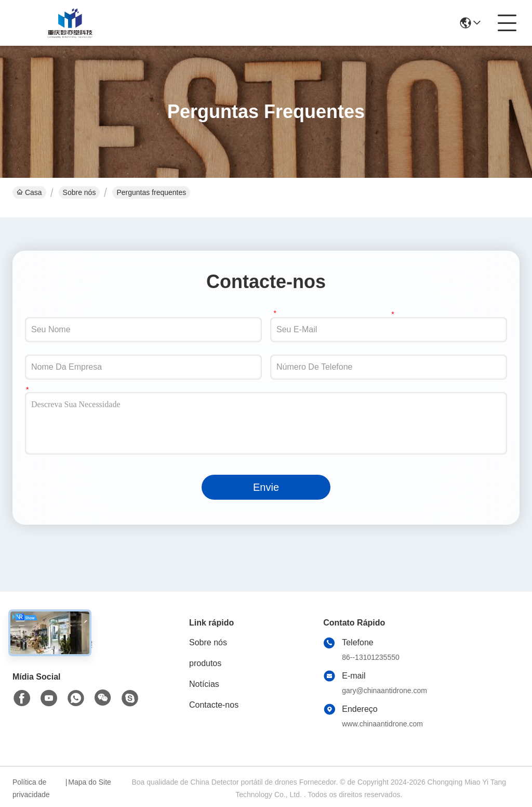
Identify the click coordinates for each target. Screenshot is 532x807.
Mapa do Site (90, 782)
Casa (29, 192)
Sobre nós (79, 192)
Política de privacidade (31, 788)
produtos (205, 663)
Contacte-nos (214, 705)
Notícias (204, 684)
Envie (266, 487)
